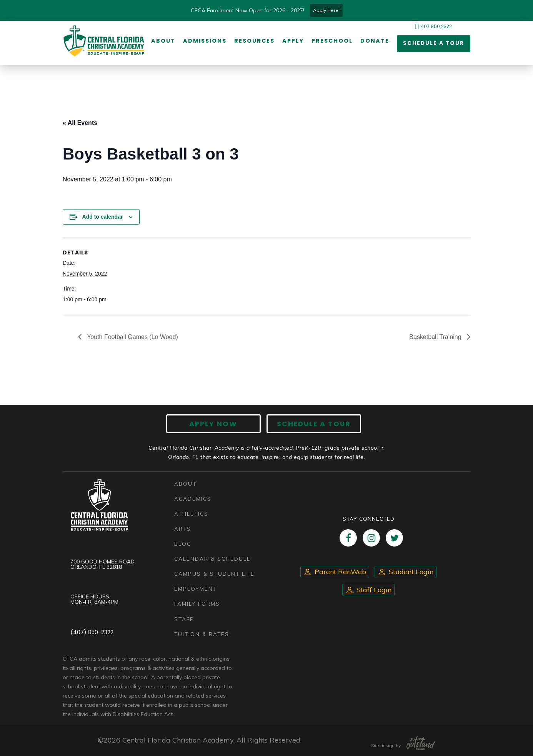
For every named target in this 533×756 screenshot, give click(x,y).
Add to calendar (103, 217)
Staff (184, 619)
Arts (183, 529)
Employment (196, 589)
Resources (254, 41)
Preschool (332, 41)
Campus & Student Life (215, 574)
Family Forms (197, 604)
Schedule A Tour (313, 424)
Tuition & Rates (202, 634)
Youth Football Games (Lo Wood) (132, 337)
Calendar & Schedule (213, 559)
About (163, 41)
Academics (193, 499)
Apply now (215, 424)
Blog (183, 544)
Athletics (191, 514)
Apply (293, 41)
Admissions (204, 41)
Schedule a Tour (433, 44)
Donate (374, 41)
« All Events (80, 123)
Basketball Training (436, 337)
